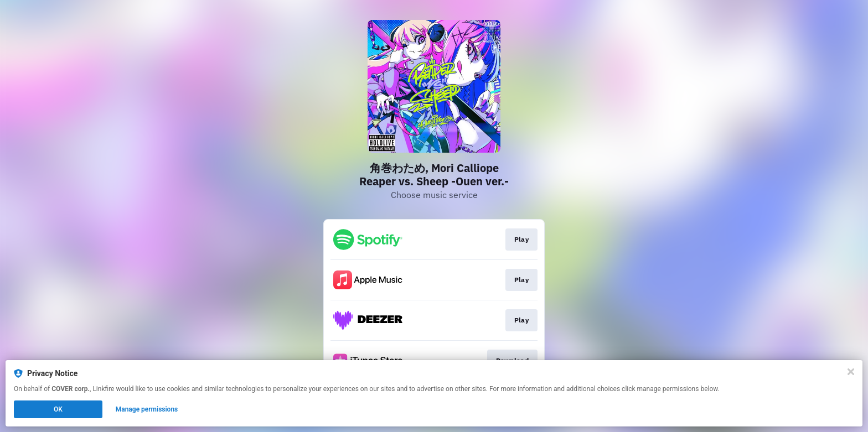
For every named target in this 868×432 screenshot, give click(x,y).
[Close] (851, 372)
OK (58, 409)
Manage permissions (147, 409)
